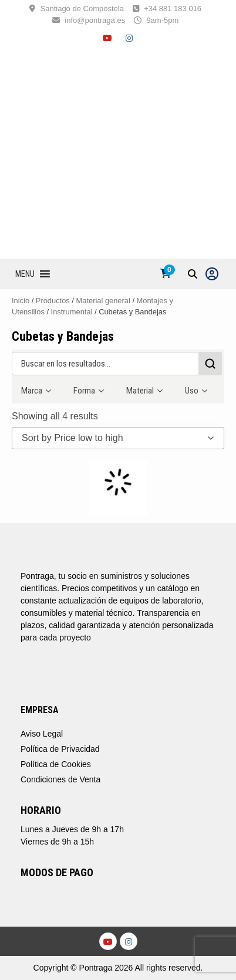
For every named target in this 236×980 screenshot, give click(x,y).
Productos (53, 301)
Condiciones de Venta (60, 779)
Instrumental (72, 312)
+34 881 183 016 (173, 9)
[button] (25, 274)
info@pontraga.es (95, 20)
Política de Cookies (56, 764)
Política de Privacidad (60, 749)
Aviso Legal (42, 734)
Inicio (21, 301)
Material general (103, 301)
